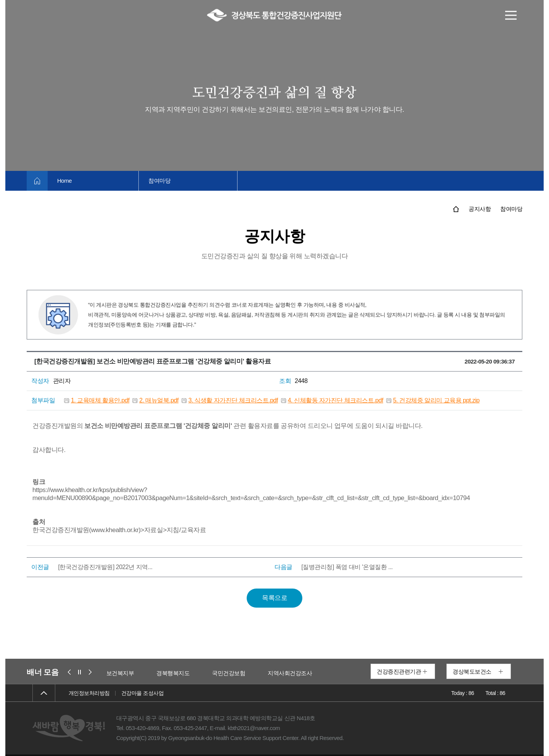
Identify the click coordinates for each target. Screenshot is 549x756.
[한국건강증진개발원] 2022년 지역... (105, 567)
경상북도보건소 (472, 672)
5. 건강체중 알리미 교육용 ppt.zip (436, 400)
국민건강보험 (229, 673)
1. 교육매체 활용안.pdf (100, 400)
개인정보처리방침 (89, 693)
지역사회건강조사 (290, 673)
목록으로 (274, 598)
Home (64, 181)
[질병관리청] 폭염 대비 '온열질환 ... (347, 567)
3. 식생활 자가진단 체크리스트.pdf (233, 400)
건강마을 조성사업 (142, 693)
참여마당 (159, 181)
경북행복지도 (173, 673)
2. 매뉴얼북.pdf (159, 400)
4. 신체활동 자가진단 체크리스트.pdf (335, 400)
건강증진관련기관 (399, 672)
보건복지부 (120, 673)
